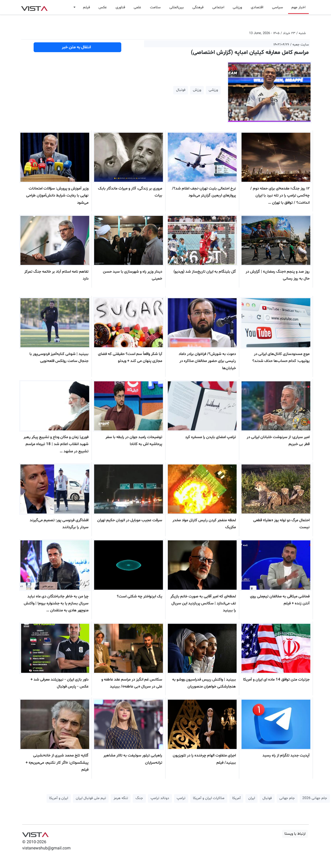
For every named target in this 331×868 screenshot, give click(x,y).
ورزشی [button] (237, 7)
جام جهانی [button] (287, 798)
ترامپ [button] (181, 798)
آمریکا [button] (236, 798)
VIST (34, 7)
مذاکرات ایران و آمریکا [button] (209, 798)
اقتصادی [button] (257, 7)
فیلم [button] (86, 7)
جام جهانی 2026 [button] (315, 798)
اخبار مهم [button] (298, 7)
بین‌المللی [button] (177, 7)
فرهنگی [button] (198, 7)
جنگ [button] (139, 798)
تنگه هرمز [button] (121, 798)
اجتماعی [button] (218, 7)
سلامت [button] (155, 7)
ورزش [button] (197, 90)
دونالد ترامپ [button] (160, 798)
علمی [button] (137, 7)
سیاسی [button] (277, 7)
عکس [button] (103, 7)
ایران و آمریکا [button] (59, 798)
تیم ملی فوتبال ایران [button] (91, 798)
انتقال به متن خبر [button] (77, 47)
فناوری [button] (120, 7)
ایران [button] (252, 798)
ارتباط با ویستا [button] (295, 834)
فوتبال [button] (181, 90)
